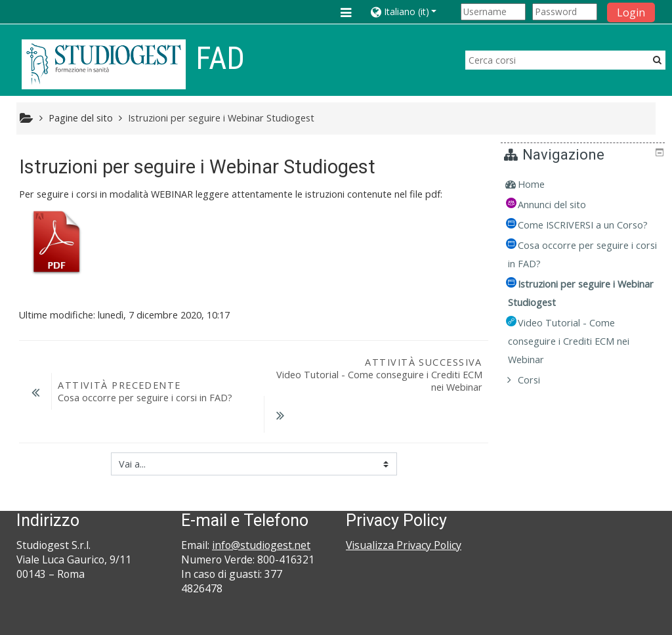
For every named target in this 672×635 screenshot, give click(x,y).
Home (541, 184)
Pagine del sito (81, 118)
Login (631, 12)
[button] (413, 11)
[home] (104, 64)
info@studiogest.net (261, 505)
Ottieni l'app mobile (497, 622)
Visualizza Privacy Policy (404, 505)
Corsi (539, 398)
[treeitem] (585, 185)
